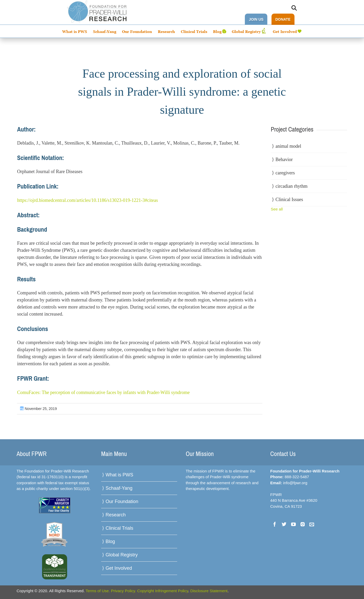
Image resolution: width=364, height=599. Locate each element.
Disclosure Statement (209, 591)
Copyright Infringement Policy (163, 591)
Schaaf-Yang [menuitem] (105, 32)
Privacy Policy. (123, 591)
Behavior (284, 159)
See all (277, 209)
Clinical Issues (289, 199)
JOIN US (256, 19)
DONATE (283, 19)
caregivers (285, 173)
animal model (288, 146)
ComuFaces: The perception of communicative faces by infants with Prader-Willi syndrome (103, 392)
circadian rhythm (291, 186)
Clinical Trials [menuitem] (194, 32)
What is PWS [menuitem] (75, 32)
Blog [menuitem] (217, 32)
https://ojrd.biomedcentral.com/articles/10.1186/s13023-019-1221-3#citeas (87, 200)
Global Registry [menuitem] (246, 32)
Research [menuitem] (166, 32)
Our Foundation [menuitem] (137, 32)
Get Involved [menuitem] (285, 32)
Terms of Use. (98, 591)
